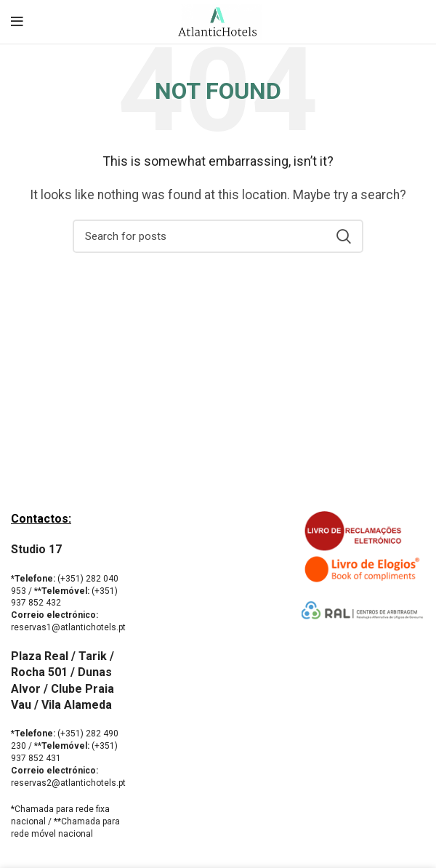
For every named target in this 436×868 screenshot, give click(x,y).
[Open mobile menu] (17, 22)
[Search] (218, 236)
